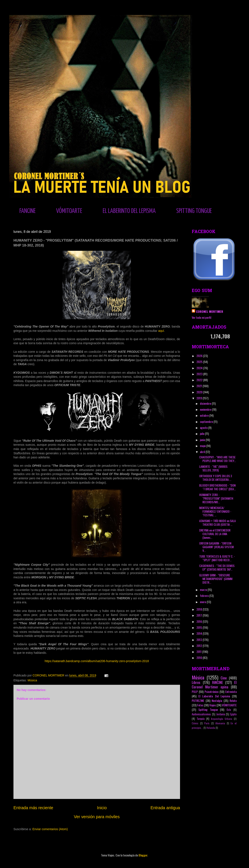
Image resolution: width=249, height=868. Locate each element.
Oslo (229, 710)
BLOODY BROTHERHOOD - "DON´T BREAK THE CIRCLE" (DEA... (218, 487)
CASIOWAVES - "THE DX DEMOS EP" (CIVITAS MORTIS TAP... (217, 567)
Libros (196, 682)
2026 (200, 356)
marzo (204, 590)
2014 (200, 633)
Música (32, 680)
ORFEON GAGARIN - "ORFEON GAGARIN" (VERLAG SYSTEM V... (216, 547)
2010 (200, 658)
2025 (200, 362)
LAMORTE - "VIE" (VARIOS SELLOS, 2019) (213, 468)
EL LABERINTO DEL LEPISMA (129, 211)
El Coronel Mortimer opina (214, 685)
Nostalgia (217, 700)
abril (203, 452)
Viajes (213, 705)
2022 (200, 380)
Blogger (143, 855)
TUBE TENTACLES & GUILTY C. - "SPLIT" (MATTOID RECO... (217, 558)
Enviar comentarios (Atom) (50, 829)
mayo (203, 446)
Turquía (201, 719)
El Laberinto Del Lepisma (214, 696)
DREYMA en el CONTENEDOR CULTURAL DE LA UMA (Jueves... (215, 534)
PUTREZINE (198, 700)
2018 (200, 609)
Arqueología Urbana (222, 719)
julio (202, 433)
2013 (200, 640)
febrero (205, 596)
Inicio (102, 808)
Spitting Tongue (208, 709)
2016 (200, 621)
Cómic (195, 723)
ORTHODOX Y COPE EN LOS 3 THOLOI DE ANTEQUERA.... (216, 478)
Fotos (200, 705)
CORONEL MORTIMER (210, 311)
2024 (200, 368)
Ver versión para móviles (97, 817)
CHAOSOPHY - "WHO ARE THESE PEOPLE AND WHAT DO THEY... (218, 459)
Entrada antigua (165, 808)
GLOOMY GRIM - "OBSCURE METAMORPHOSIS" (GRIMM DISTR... (216, 579)
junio (203, 440)
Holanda (211, 728)
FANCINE (28, 211)
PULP (195, 692)
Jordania (221, 714)
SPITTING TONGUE (194, 211)
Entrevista (231, 692)
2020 (200, 392)
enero (203, 602)
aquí (161, 331)
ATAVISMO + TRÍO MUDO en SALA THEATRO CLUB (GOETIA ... (218, 523)
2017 (200, 615)
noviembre (206, 409)
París (207, 723)
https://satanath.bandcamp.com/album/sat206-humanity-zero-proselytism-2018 (97, 661)
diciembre (206, 403)
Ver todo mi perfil (201, 317)
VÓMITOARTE (69, 211)
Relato (233, 700)
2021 (200, 386)
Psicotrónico (212, 692)
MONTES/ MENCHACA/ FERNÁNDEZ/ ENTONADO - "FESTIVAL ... (215, 511)
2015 (200, 627)
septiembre (207, 421)
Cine (224, 678)
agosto (204, 427)
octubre (205, 415)
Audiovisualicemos (201, 714)
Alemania (220, 723)
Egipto (233, 714)
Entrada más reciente (33, 808)
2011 (199, 652)
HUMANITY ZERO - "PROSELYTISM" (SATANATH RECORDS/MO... (216, 498)
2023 (200, 374)
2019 (200, 398)
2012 (200, 646)
